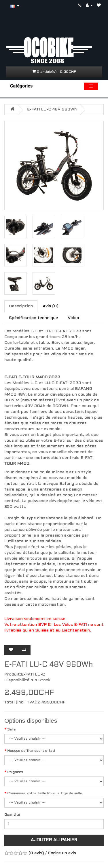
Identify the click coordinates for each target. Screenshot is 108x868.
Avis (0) (50, 306)
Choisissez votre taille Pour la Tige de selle (45, 793)
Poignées (15, 772)
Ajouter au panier (54, 840)
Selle (11, 730)
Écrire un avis (62, 853)
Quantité (12, 815)
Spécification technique (33, 318)
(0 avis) (36, 853)
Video (73, 318)
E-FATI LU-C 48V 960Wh (52, 109)
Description (21, 306)
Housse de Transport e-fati (31, 751)
